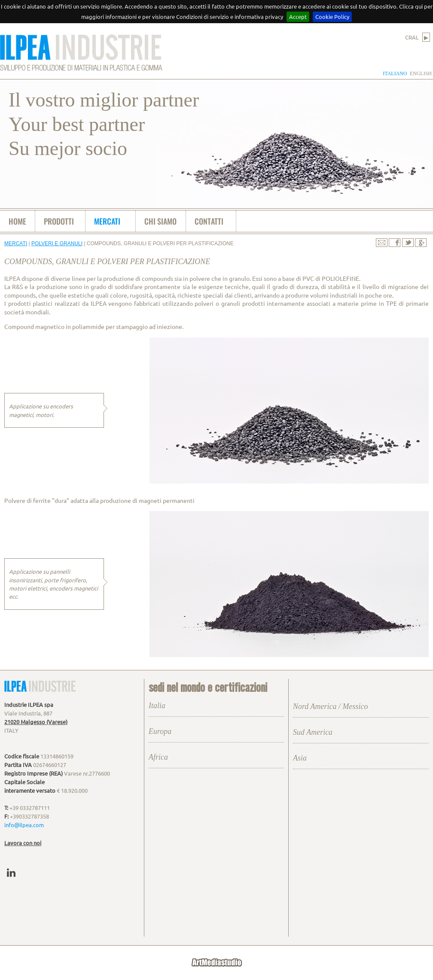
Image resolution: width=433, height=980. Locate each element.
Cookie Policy (332, 17)
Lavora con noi (23, 843)
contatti (209, 221)
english (421, 73)
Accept (298, 17)
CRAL (418, 37)
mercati (107, 221)
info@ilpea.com (24, 825)
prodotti (59, 221)
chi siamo (160, 221)
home (17, 221)
